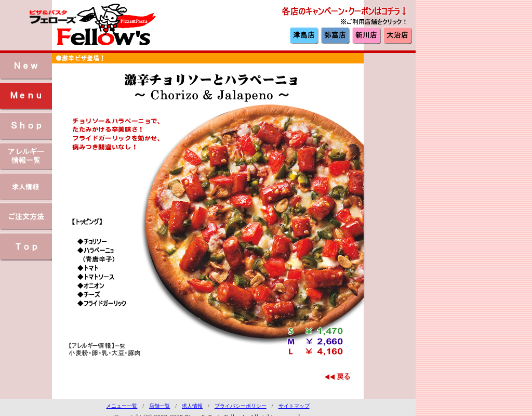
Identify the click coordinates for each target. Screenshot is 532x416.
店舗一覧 (159, 406)
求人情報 (192, 406)
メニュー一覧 (122, 406)
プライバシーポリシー (241, 406)
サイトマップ (294, 406)
